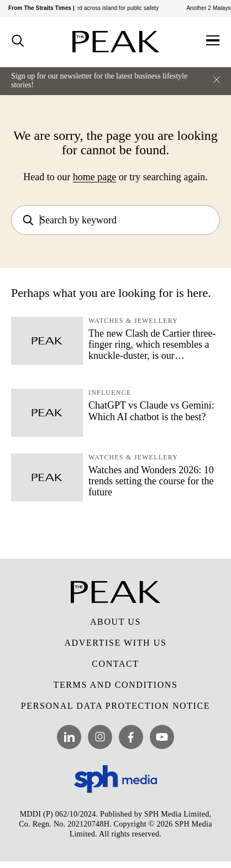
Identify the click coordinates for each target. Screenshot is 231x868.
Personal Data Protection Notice (116, 706)
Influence (110, 393)
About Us (116, 622)
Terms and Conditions (116, 685)
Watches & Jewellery (133, 321)
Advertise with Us (115, 643)
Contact (115, 664)
